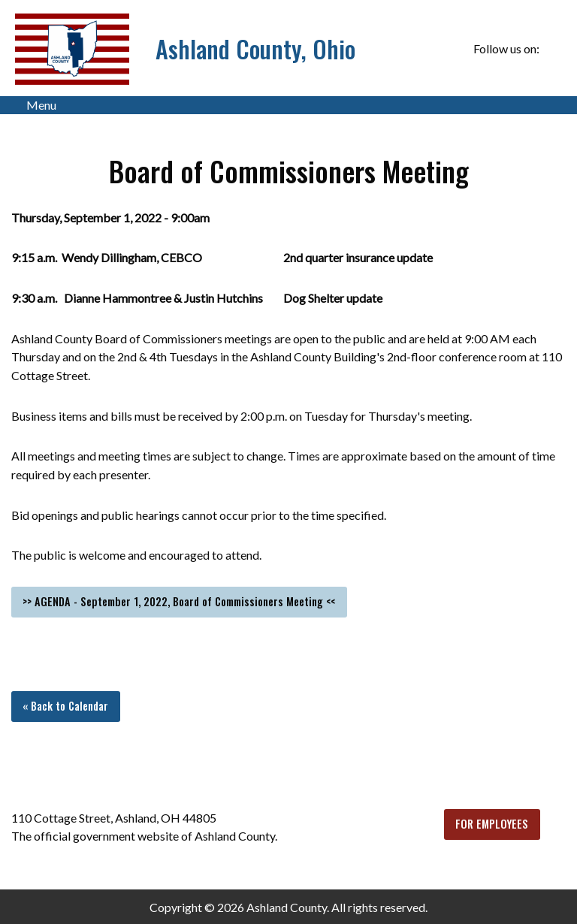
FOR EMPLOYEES (492, 824)
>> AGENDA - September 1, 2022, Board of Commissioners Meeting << (179, 601)
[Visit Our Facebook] (554, 49)
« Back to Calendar (65, 706)
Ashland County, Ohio (255, 48)
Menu (34, 105)
